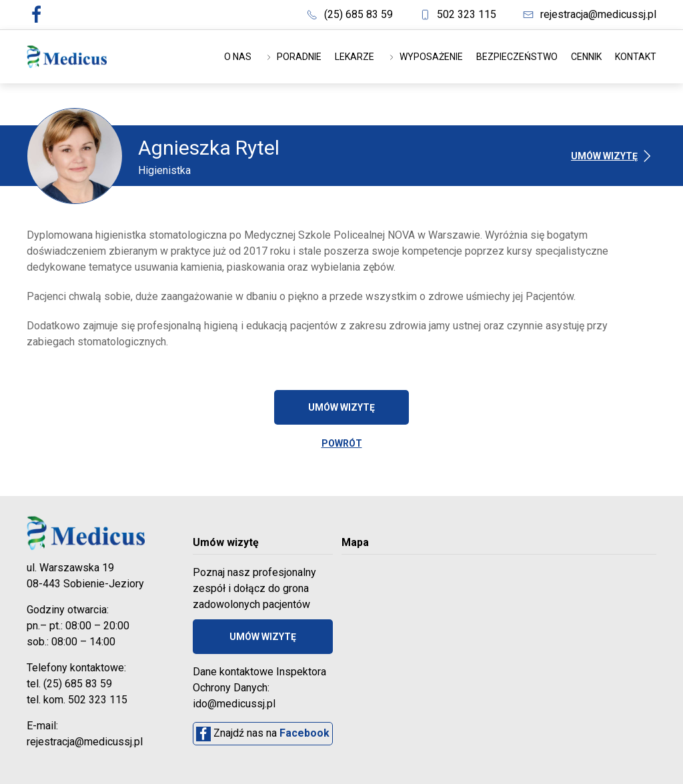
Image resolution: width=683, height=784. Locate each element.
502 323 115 (458, 14)
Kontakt (636, 57)
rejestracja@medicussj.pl (590, 14)
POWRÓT (342, 443)
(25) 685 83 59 (350, 14)
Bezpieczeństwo (517, 57)
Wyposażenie (425, 57)
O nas (238, 57)
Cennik (586, 57)
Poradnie (293, 57)
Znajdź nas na (263, 734)
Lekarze (355, 57)
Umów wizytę (614, 156)
